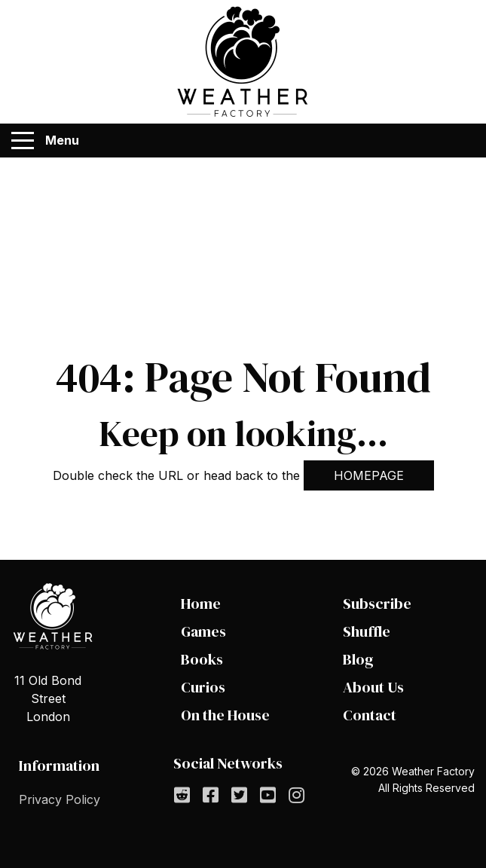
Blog (358, 659)
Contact (370, 715)
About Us (373, 687)
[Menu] (23, 141)
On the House (225, 715)
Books (202, 659)
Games (203, 631)
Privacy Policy (60, 799)
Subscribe (377, 604)
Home (201, 604)
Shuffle (367, 631)
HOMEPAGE (369, 475)
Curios (203, 687)
